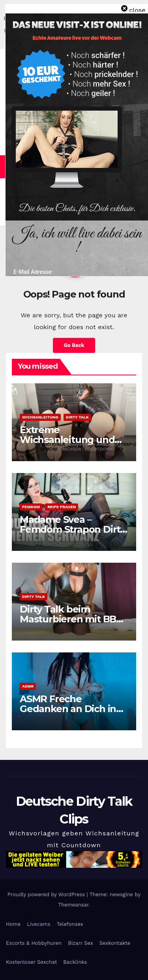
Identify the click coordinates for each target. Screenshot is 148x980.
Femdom (31, 507)
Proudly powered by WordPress (47, 894)
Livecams (38, 924)
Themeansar (73, 905)
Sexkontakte (115, 943)
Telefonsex (70, 924)
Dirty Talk (77, 417)
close (137, 10)
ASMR (28, 686)
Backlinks (75, 962)
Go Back (74, 345)
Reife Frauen (62, 507)
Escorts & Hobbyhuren (34, 943)
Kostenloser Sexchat (31, 962)
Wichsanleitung (40, 417)
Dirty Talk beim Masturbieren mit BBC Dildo (71, 619)
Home (13, 924)
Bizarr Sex (81, 943)
